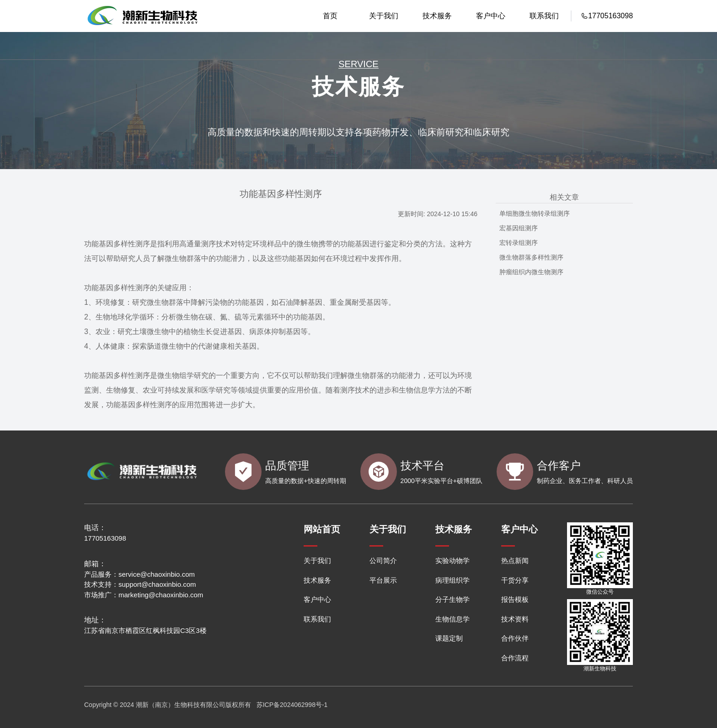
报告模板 (515, 599)
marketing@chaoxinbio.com (161, 595)
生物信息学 (452, 619)
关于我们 (384, 16)
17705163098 (105, 538)
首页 (330, 16)
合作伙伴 (515, 638)
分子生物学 (452, 599)
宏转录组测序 (519, 243)
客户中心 (491, 16)
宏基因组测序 (519, 228)
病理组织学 (452, 580)
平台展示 (383, 580)
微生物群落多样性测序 (531, 257)
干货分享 (515, 580)
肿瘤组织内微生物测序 (531, 272)
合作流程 (515, 658)
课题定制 (449, 638)
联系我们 (544, 16)
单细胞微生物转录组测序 (535, 213)
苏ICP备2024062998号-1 (292, 705)
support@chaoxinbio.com (157, 584)
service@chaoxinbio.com (157, 574)
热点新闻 (515, 561)
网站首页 (322, 529)
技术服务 (437, 16)
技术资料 (515, 619)
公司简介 (383, 561)
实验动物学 (452, 561)
